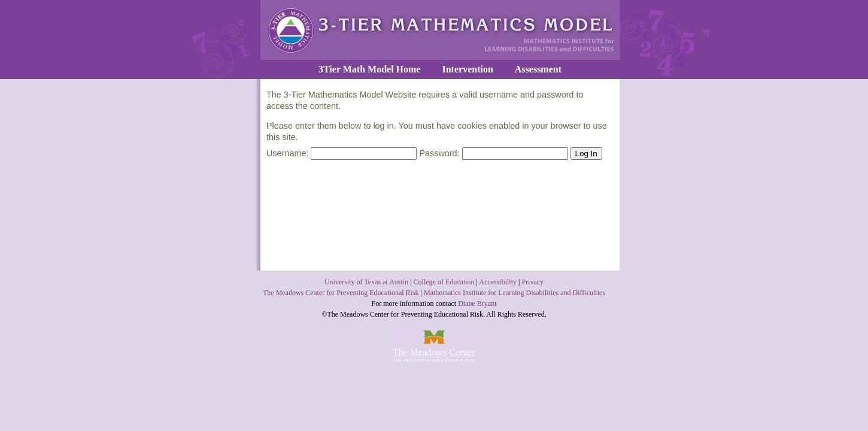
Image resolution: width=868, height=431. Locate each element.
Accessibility (498, 282)
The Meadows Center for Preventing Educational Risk (341, 293)
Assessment (538, 69)
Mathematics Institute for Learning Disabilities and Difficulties (515, 293)
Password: (493, 153)
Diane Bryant (477, 303)
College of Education (444, 282)
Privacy (532, 282)
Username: (342, 153)
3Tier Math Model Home (370, 69)
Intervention (467, 69)
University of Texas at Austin (366, 282)
